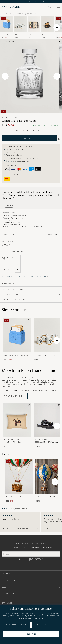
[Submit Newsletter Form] (57, 554)
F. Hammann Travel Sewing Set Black (34, 35)
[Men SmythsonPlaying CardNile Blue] (7, 24)
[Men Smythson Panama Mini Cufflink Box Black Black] (48, 24)
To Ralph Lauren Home (15, 396)
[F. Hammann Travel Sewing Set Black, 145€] (34, 28)
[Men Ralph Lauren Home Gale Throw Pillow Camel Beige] (17, 420)
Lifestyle (5, 42)
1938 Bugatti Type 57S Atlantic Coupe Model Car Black (46, 442)
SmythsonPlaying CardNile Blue (6, 35)
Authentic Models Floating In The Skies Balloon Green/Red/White (18, 497)
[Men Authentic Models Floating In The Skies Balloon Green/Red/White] (19, 476)
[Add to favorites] (28, 321)
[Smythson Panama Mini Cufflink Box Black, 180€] (48, 28)
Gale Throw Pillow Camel (14, 442)
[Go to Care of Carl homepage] (11, 7)
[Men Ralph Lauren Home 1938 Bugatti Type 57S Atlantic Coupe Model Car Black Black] (47, 420)
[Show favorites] (51, 7)
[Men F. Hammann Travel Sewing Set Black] (34, 24)
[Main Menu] (58, 7)
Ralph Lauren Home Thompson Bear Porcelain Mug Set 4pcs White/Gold (20, 35)
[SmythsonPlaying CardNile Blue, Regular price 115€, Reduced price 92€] (7, 28)
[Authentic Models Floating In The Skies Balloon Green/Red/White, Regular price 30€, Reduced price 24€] (19, 481)
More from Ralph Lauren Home (28, 370)
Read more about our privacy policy (31, 560)
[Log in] (48, 7)
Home (12, 42)
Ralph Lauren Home (10, 117)
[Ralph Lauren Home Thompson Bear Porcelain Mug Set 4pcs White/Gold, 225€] (20, 28)
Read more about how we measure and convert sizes (24, 277)
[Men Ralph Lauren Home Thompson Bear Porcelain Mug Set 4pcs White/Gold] (20, 24)
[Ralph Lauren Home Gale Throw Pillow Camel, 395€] (17, 425)
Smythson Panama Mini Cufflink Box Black (47, 35)
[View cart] (55, 7)
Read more (39, 618)
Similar (16, 310)
